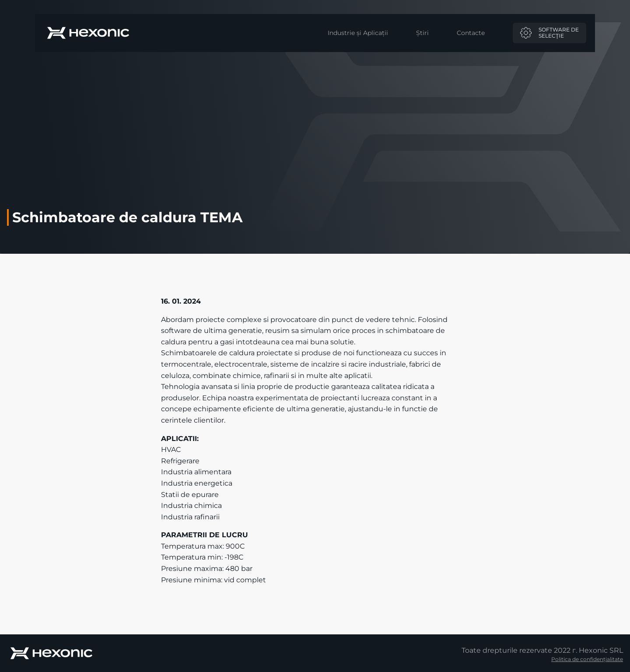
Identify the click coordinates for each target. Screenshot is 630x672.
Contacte (471, 33)
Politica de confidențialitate (587, 659)
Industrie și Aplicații (358, 33)
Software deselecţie (549, 33)
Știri (422, 33)
